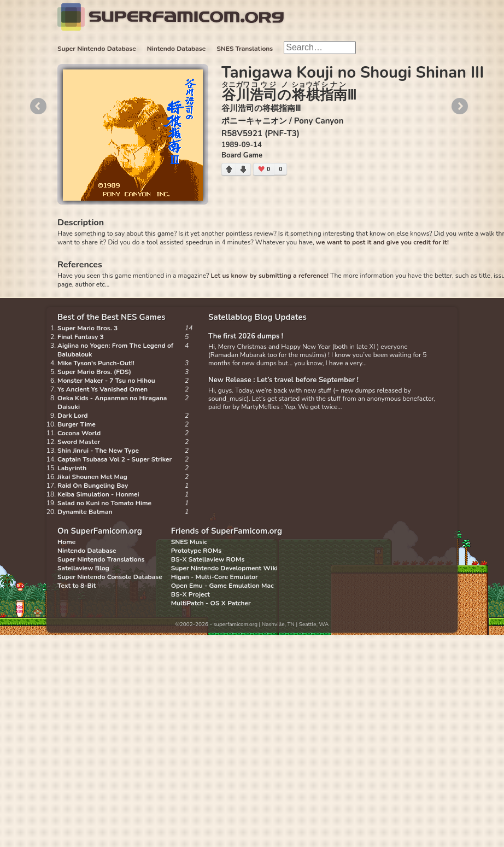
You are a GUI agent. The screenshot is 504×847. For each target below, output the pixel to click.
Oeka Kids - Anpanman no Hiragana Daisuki (112, 402)
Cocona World (79, 433)
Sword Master (79, 442)
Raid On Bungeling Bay (93, 486)
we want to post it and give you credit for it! (382, 242)
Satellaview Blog (83, 568)
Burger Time (77, 424)
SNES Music (189, 542)
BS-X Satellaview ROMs (208, 559)
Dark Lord (73, 416)
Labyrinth (72, 468)
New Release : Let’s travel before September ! (283, 380)
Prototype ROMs (196, 551)
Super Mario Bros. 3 (87, 328)
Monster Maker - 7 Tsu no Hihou (106, 381)
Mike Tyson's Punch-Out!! (96, 363)
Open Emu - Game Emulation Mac (222, 586)
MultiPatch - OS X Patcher (211, 603)
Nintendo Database (177, 49)
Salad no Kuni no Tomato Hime (104, 503)
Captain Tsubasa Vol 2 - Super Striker (115, 459)
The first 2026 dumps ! (246, 336)
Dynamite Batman (85, 512)
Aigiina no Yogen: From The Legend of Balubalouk (115, 350)
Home (66, 542)
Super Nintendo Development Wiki (224, 568)
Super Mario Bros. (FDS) (94, 372)
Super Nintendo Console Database (110, 577)
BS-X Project (191, 594)
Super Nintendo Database (97, 49)
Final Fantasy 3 (81, 337)
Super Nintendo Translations (101, 559)
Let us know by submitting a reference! (269, 276)
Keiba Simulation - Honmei (98, 494)
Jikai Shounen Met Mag (92, 477)
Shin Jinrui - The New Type (98, 451)
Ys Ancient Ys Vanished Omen (102, 389)
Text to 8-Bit (77, 586)
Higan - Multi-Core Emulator (215, 577)
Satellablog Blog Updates (257, 317)
